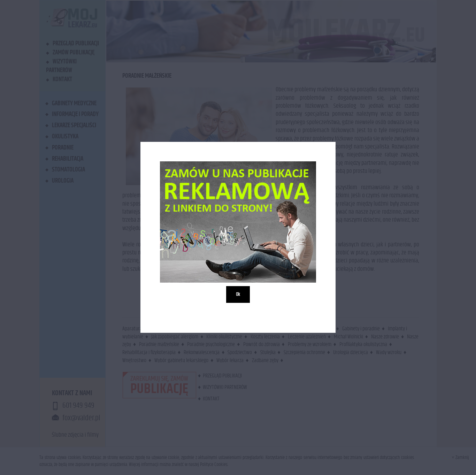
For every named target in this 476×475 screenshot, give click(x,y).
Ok (238, 295)
